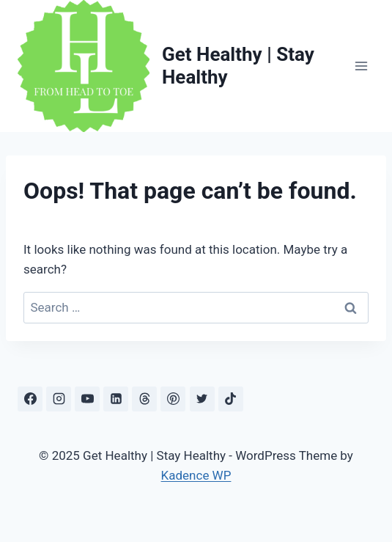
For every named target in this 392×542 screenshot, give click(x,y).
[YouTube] (87, 399)
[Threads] (144, 399)
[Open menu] (361, 66)
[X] (202, 399)
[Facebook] (30, 399)
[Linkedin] (116, 399)
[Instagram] (59, 399)
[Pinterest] (173, 399)
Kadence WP (196, 475)
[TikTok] (231, 399)
